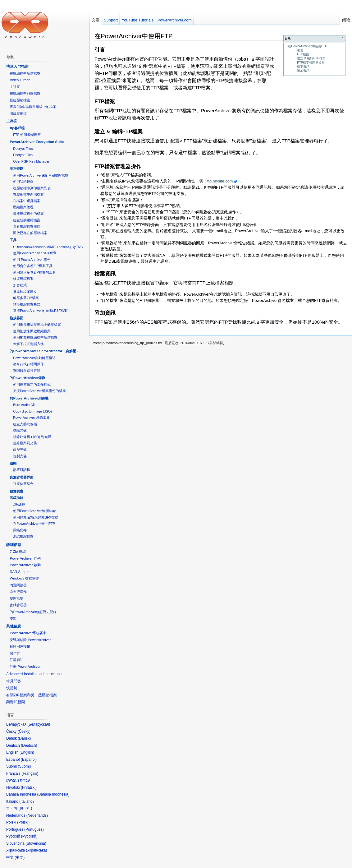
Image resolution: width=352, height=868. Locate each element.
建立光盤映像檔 (25, 424)
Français (30, 773)
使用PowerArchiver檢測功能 (34, 511)
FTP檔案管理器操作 (311, 63)
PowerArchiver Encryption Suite (37, 142)
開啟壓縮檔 (18, 113)
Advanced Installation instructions (34, 674)
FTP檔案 (303, 54)
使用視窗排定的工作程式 (32, 385)
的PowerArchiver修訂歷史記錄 (33, 612)
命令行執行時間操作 (28, 364)
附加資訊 (303, 71)
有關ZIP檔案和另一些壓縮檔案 (32, 695)
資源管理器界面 (22, 477)
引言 (300, 50)
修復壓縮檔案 (23, 279)
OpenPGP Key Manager (31, 161)
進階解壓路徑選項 (27, 371)
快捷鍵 (12, 688)
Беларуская (39, 724)
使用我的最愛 (23, 182)
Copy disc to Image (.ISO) (32, 411)
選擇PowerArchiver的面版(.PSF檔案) (41, 311)
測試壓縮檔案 (23, 536)
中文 (20, 857)
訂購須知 (16, 660)
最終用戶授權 (20, 646)
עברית (13, 780)
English (27, 752)
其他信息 (14, 626)
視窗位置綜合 (23, 484)
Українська (36, 850)
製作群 (15, 653)
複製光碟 (20, 456)
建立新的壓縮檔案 (27, 220)
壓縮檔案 (16, 598)
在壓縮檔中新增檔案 (25, 73)
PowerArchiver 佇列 (25, 558)
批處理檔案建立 (25, 292)
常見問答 (14, 681)
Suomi (24, 766)
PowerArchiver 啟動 (25, 565)
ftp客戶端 (17, 128)
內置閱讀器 (18, 585)
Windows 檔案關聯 (24, 578)
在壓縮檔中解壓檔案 (25, 93)
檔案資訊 (303, 67)
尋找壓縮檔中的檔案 (28, 214)
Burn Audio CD (24, 405)
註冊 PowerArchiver (25, 667)
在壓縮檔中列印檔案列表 (32, 188)
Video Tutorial (20, 80)
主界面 (12, 121)
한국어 (25, 808)
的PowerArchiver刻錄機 (29, 398)
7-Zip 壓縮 (18, 552)
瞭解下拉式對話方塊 (28, 344)
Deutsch (29, 746)
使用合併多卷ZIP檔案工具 (33, 266)
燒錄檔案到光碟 (25, 443)
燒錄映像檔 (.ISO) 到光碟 (32, 437)
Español (29, 759)
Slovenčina (36, 843)
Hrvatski (29, 787)
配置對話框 (22, 470)
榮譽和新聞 (16, 702)
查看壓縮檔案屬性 (27, 226)
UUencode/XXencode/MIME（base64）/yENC (48, 247)
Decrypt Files (23, 149)
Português (34, 829)
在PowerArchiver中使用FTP (308, 46)
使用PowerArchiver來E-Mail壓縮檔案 (41, 175)
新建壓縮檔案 (20, 100)
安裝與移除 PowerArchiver (30, 640)
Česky (24, 732)
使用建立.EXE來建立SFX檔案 (36, 517)
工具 (13, 240)
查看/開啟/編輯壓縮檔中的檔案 (33, 107)
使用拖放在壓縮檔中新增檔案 (35, 337)
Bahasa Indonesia (53, 794)
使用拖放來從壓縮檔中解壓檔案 (37, 325)
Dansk (24, 738)
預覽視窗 (16, 491)
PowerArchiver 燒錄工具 (31, 418)
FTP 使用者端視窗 (27, 135)
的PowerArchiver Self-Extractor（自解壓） (44, 351)
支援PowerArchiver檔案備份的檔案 (39, 391)
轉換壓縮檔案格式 (27, 304)
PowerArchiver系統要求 (28, 633)
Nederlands (37, 815)
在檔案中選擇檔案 (27, 201)
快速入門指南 (17, 67)
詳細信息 (14, 545)
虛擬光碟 (20, 450)
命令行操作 (18, 592)
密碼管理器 (18, 605)
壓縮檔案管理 (23, 207)
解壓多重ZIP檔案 (26, 298)
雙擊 (13, 618)
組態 (13, 463)
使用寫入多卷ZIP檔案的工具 (34, 272)
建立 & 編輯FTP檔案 (311, 58)
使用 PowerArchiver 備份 (32, 260)
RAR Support (20, 572)
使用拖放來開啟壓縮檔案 (32, 331)
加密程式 (20, 285)
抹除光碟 (20, 430)
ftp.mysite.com (220, 181)
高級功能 (16, 498)
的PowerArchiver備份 (27, 378)
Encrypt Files (23, 155)
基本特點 (16, 169)
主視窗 (15, 87)
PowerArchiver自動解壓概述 (34, 358)
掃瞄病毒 (20, 530)
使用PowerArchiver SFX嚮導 (34, 253)
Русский (29, 836)
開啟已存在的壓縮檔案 (30, 233)
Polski (23, 822)
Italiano (27, 801)
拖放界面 (16, 318)
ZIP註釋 (19, 504)
